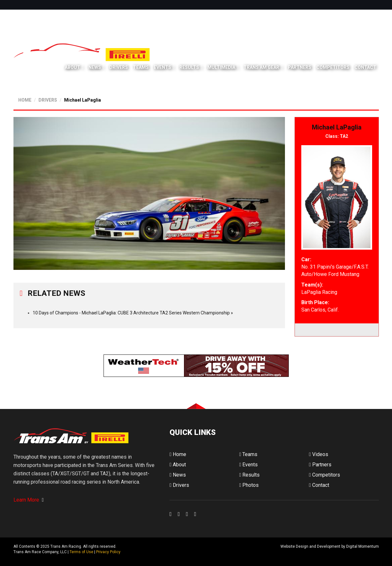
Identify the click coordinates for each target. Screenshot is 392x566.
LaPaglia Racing (319, 292)
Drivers (119, 67)
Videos (319, 454)
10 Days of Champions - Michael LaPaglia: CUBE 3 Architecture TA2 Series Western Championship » (133, 313)
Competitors (333, 67)
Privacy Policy (108, 552)
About (72, 67)
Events (163, 67)
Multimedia (221, 67)
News (95, 67)
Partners (300, 67)
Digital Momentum (178, 552)
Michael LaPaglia (83, 100)
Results (189, 67)
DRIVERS (48, 100)
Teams (141, 67)
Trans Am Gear (261, 67)
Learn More (29, 500)
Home (178, 454)
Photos (249, 485)
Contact (365, 67)
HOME (25, 100)
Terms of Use (81, 552)
